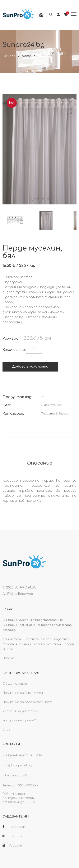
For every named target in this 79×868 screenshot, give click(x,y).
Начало (9, 56)
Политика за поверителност (27, 702)
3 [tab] (43, 199)
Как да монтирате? (19, 720)
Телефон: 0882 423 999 (20, 785)
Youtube (12, 845)
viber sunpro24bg (17, 775)
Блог (6, 730)
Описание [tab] (39, 463)
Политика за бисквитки (23, 693)
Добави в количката (30, 367)
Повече (9, 658)
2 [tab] (38, 199)
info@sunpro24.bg (17, 765)
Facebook (14, 827)
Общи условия (15, 684)
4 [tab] (48, 199)
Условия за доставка (20, 711)
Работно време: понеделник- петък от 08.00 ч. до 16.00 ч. (19, 798)
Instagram (13, 836)
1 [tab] (33, 199)
